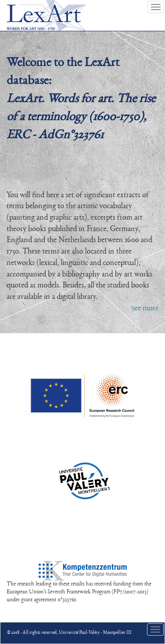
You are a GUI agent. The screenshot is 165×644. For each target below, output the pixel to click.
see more (145, 309)
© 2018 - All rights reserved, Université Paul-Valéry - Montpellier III (69, 633)
